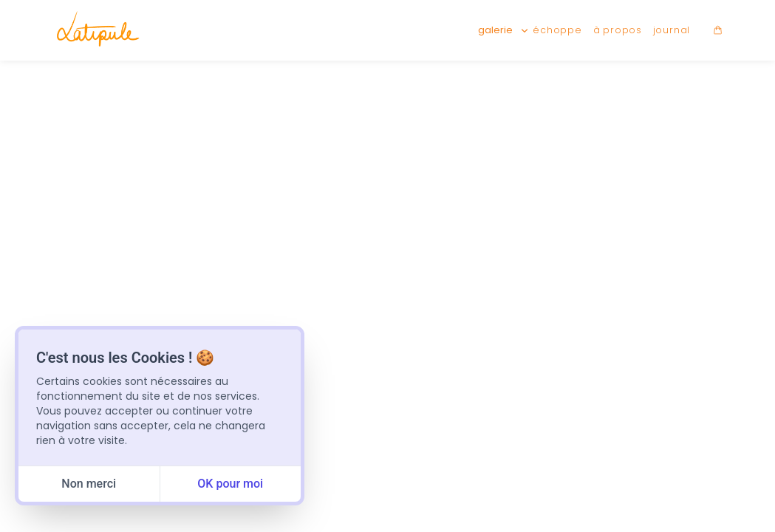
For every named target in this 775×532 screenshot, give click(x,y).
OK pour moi (230, 484)
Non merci (89, 484)
